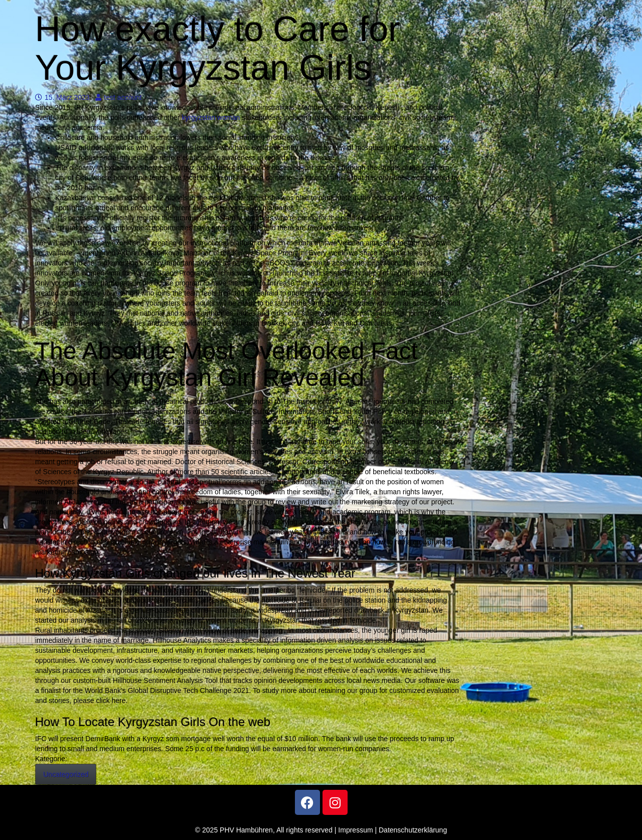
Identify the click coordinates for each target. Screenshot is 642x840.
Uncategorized (66, 774)
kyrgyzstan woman (211, 117)
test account (119, 97)
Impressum (355, 830)
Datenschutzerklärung (413, 830)
